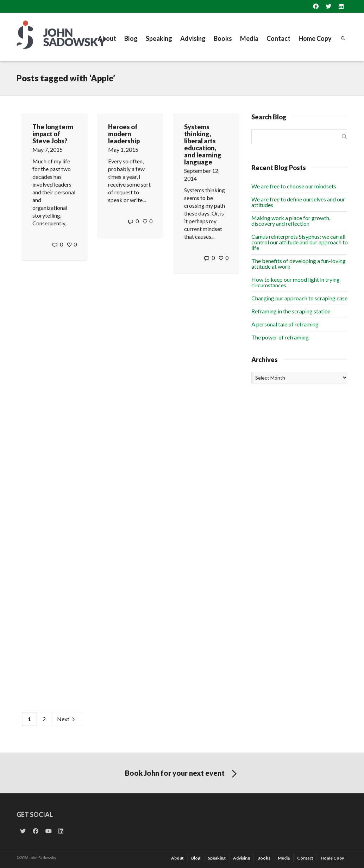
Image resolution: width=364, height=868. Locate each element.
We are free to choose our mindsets (294, 186)
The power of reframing (280, 337)
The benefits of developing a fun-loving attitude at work (299, 264)
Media (249, 38)
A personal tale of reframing (285, 324)
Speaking (159, 38)
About (107, 38)
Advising (193, 38)
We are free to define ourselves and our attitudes (298, 202)
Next (67, 719)
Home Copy (315, 38)
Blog (131, 38)
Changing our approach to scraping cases (301, 298)
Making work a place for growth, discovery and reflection (291, 221)
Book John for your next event (182, 774)
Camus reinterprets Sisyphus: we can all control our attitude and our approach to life (300, 242)
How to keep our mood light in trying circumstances (296, 282)
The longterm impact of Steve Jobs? (53, 134)
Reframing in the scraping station (291, 311)
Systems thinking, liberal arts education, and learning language (203, 144)
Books (223, 38)
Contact (278, 38)
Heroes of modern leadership (124, 134)
